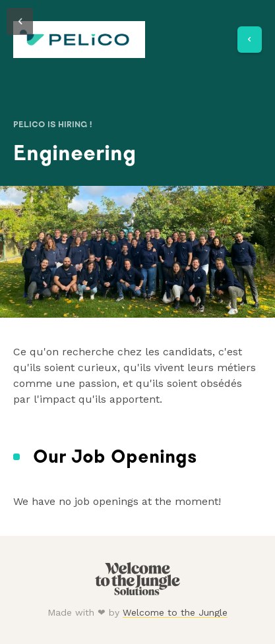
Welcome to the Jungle (175, 612)
